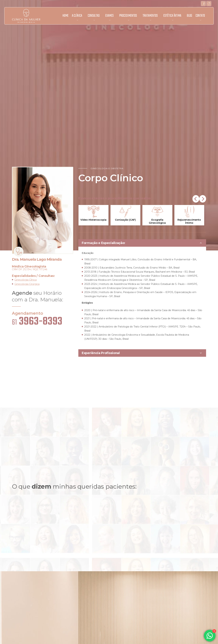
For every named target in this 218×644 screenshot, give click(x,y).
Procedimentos (128, 16)
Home (65, 16)
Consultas (94, 16)
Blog (189, 16)
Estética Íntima (172, 16)
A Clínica (77, 16)
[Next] (203, 199)
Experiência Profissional (101, 353)
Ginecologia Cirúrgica (27, 284)
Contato (200, 16)
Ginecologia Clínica (26, 280)
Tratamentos (150, 16)
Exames (109, 16)
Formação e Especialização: (103, 243)
